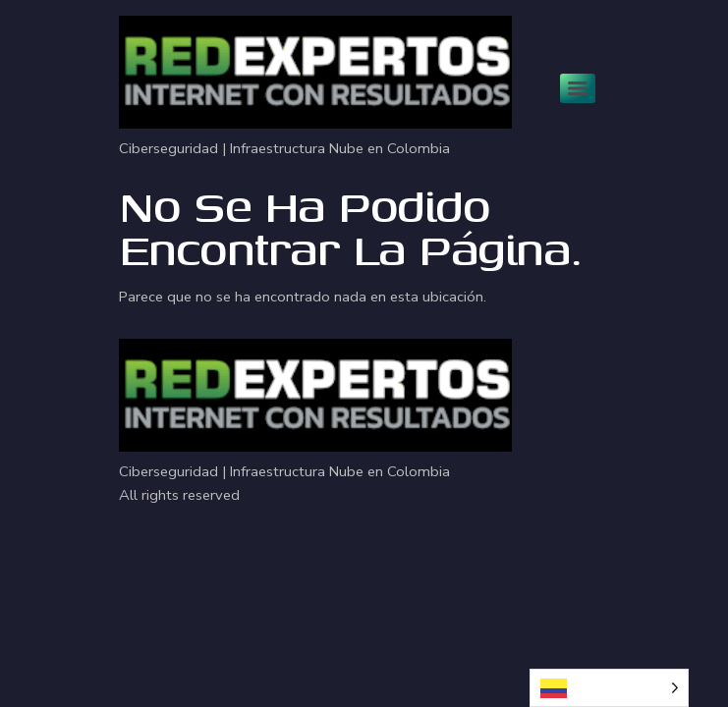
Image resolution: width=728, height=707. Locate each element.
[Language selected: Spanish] (609, 688)
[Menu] (578, 88)
